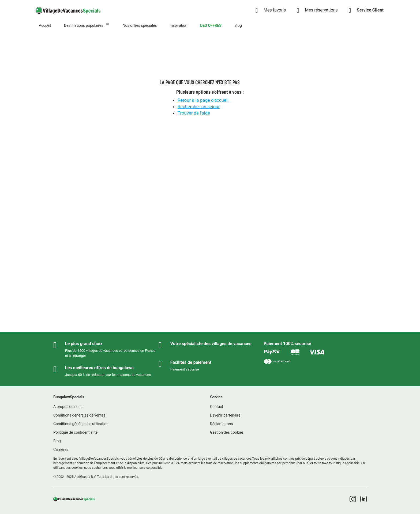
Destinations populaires (84, 25)
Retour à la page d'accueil (203, 100)
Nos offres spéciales (140, 25)
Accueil (45, 25)
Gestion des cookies (227, 432)
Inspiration (178, 25)
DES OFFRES (211, 25)
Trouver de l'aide (194, 113)
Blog (238, 25)
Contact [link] (217, 407)
